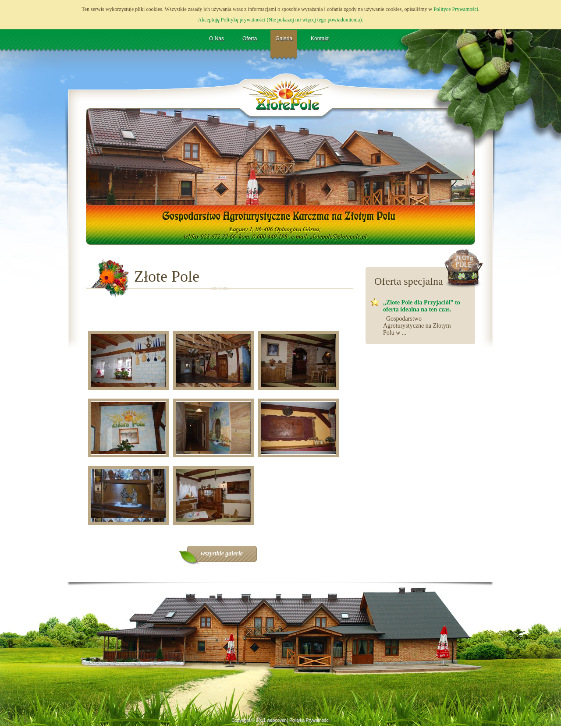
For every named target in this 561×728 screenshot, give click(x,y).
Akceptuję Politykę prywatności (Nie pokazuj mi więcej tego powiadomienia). (281, 20)
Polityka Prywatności (309, 720)
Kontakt (320, 39)
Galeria (284, 39)
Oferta (250, 39)
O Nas (217, 39)
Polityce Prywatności (456, 9)
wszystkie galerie (222, 553)
